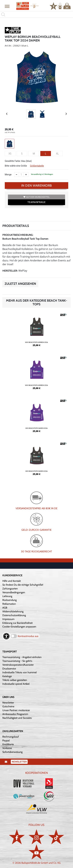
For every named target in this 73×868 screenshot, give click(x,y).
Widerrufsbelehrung (13, 611)
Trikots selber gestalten (15, 680)
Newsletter (8, 703)
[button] (7, 6)
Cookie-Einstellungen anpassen (19, 627)
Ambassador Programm (15, 714)
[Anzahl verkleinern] (17, 175)
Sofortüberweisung (12, 752)
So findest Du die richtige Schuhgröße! (23, 585)
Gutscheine (8, 706)
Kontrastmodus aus (28, 636)
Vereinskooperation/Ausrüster (18, 665)
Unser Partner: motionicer (16, 710)
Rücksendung (10, 600)
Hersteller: (10, 271)
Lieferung (7, 596)
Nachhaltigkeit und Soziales (17, 718)
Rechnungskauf (11, 737)
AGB (5, 608)
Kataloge (7, 676)
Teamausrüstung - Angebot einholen (22, 657)
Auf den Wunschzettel (36, 197)
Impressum (8, 619)
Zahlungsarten (10, 589)
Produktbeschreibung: (18, 235)
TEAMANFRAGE (36, 202)
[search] (36, 14)
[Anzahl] (21, 175)
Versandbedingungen (14, 592)
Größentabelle (37, 166)
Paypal (6, 740)
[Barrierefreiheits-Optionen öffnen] (6, 636)
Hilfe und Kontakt (12, 581)
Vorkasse (7, 748)
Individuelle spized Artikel (16, 684)
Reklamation (9, 604)
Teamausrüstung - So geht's (17, 661)
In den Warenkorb (37, 185)
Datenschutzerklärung (14, 615)
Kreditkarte (8, 744)
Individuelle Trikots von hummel (20, 672)
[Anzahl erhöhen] (26, 175)
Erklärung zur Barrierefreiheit (17, 623)
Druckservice (9, 669)
